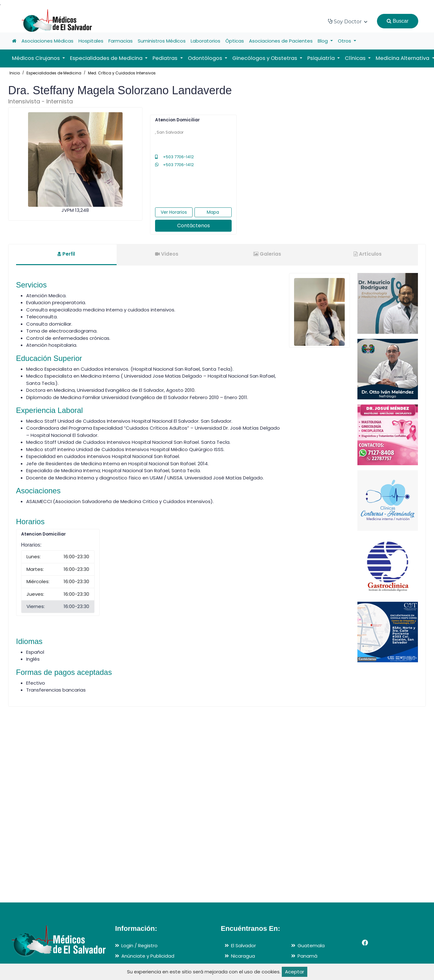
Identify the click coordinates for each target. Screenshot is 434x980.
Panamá (307, 956)
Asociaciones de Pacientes (281, 41)
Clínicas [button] (356, 58)
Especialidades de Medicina (54, 73)
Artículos (368, 254)
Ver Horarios (174, 212)
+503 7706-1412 (174, 157)
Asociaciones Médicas (47, 41)
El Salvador (243, 945)
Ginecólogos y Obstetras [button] (265, 58)
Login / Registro (139, 945)
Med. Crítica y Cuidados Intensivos (122, 73)
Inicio (15, 73)
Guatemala (311, 945)
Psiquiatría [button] (322, 58)
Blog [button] (323, 41)
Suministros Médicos (162, 41)
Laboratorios (205, 41)
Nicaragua (243, 956)
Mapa (213, 212)
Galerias (267, 254)
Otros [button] (345, 41)
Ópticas (235, 41)
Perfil (66, 254)
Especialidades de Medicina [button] (107, 58)
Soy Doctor (348, 22)
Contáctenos (194, 226)
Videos (167, 254)
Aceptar (295, 972)
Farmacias (121, 41)
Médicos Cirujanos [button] (37, 58)
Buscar (398, 21)
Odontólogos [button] (206, 58)
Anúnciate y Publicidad (148, 956)
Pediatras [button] (166, 58)
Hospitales (91, 41)
